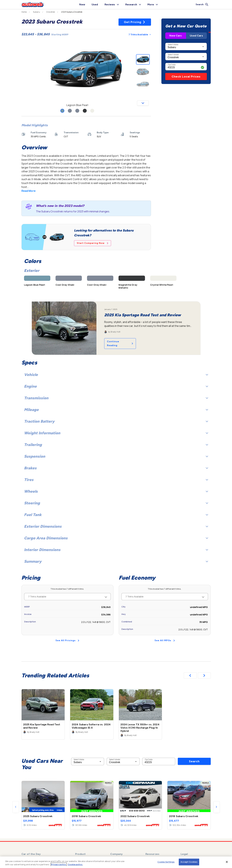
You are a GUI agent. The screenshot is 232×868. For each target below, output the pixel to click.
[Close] (227, 862)
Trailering (116, 445)
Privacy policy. (59, 864)
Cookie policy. (75, 864)
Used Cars (196, 36)
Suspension (116, 456)
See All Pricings (67, 640)
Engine (116, 386)
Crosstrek (51, 12)
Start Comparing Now (93, 243)
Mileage (116, 410)
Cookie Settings (166, 862)
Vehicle (116, 375)
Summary (116, 561)
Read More (28, 191)
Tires (116, 480)
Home (24, 12)
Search (194, 761)
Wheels (116, 491)
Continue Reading (120, 343)
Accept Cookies (189, 862)
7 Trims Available (140, 34)
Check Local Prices (186, 77)
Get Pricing (135, 22)
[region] (116, 862)
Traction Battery (116, 421)
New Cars (176, 36)
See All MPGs (165, 640)
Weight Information (116, 433)
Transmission (116, 398)
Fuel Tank (116, 515)
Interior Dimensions (116, 550)
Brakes (116, 468)
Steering (116, 503)
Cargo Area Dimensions (116, 538)
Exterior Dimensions (116, 526)
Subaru (36, 12)
